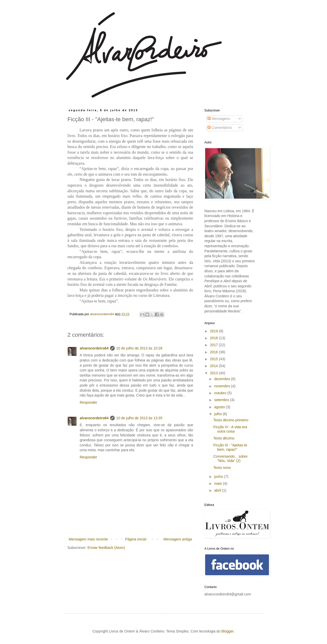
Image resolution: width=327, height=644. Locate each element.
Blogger (227, 631)
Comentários (220, 128)
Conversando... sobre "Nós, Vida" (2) (230, 459)
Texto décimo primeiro (231, 420)
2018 (214, 338)
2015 (214, 359)
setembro (222, 400)
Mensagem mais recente (88, 539)
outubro (221, 393)
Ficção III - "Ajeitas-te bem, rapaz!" (230, 447)
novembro (223, 386)
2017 (214, 345)
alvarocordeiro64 (94, 348)
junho (219, 477)
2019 (214, 331)
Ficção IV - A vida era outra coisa (230, 429)
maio (218, 483)
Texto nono (222, 468)
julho (218, 414)
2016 (214, 352)
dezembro (223, 379)
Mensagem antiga (178, 539)
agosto (220, 407)
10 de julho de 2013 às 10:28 (139, 348)
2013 (214, 373)
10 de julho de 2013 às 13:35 (139, 418)
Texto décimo (224, 438)
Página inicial (136, 539)
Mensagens (219, 119)
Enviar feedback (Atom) (106, 548)
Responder (89, 402)
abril (218, 490)
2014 (214, 366)
